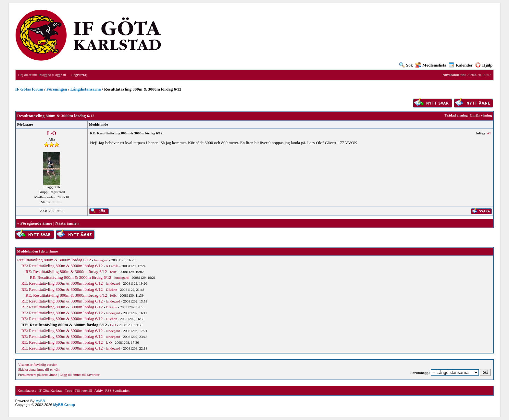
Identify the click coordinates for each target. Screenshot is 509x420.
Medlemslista (431, 65)
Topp (68, 390)
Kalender (461, 65)
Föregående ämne (36, 223)
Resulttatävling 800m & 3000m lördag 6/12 (54, 260)
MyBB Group (64, 405)
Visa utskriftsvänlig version (38, 364)
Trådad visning (456, 115)
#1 (489, 133)
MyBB (40, 401)
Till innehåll (83, 390)
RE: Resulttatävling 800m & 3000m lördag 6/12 (62, 266)
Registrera (79, 75)
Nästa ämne (66, 223)
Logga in (60, 75)
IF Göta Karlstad (51, 390)
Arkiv (99, 390)
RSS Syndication (117, 390)
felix (113, 272)
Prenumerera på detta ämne (38, 375)
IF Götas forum (29, 89)
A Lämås (112, 266)
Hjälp (484, 65)
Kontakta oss (27, 390)
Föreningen (57, 89)
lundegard (101, 260)
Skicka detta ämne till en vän (39, 369)
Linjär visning (481, 115)
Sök (406, 65)
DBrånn (112, 290)
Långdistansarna (86, 89)
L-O (52, 133)
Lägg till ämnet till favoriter (80, 375)
